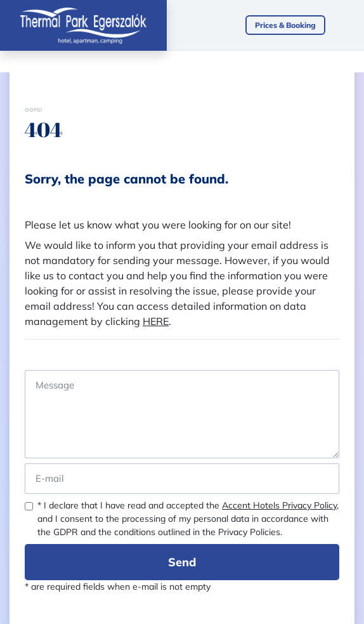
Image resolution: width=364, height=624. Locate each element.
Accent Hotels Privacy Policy (279, 505)
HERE (156, 321)
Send (182, 562)
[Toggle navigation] (351, 25)
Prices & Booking (285, 25)
